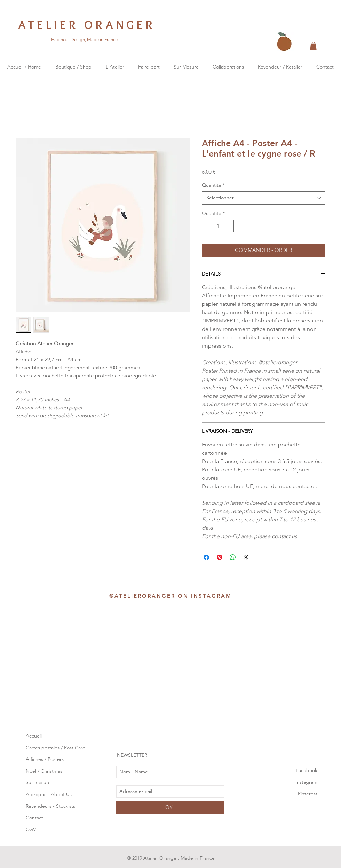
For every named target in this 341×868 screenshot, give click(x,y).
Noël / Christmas (44, 771)
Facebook (307, 770)
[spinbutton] (218, 226)
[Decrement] (207, 226)
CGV (31, 829)
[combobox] (264, 198)
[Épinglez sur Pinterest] (220, 557)
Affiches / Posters (45, 759)
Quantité (213, 185)
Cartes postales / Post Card (56, 748)
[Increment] (228, 226)
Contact (34, 818)
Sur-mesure (38, 782)
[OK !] (170, 808)
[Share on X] (246, 557)
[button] (313, 46)
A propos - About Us (49, 794)
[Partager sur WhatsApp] (233, 557)
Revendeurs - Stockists (51, 806)
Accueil (34, 736)
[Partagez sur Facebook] (206, 557)
